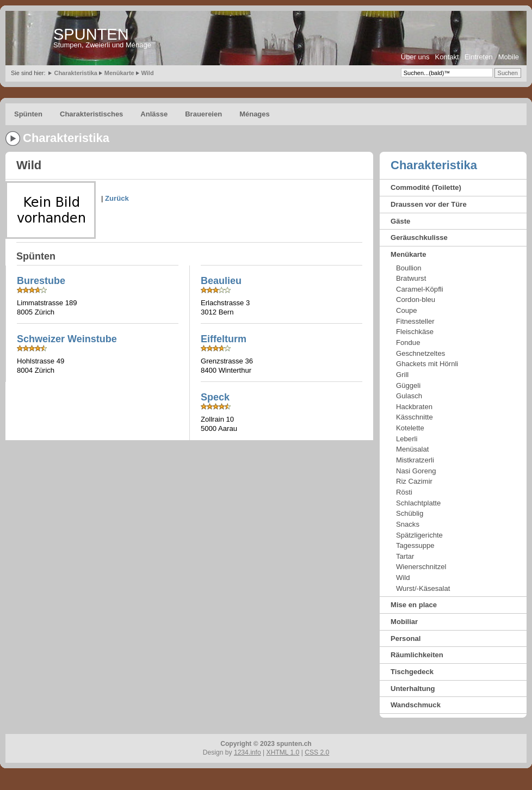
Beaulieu (221, 281)
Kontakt (447, 57)
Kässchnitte (415, 417)
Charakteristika (76, 73)
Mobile (509, 57)
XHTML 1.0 (283, 752)
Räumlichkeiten (417, 655)
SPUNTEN (91, 34)
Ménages (255, 114)
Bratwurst (411, 278)
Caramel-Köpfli (420, 289)
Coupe (407, 310)
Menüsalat (412, 449)
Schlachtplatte (418, 503)
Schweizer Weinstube (67, 339)
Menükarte (119, 73)
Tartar (405, 556)
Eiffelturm (224, 339)
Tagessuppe (415, 545)
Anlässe (154, 114)
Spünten (28, 114)
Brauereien (203, 114)
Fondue (408, 342)
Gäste (400, 221)
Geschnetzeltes (420, 353)
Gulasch (409, 396)
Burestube (41, 281)
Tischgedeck (412, 672)
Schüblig (410, 513)
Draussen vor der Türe (429, 204)
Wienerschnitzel (421, 567)
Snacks (408, 524)
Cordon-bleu (416, 300)
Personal (406, 638)
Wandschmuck (416, 705)
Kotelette (410, 428)
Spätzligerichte (419, 535)
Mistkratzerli (415, 460)
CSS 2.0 (317, 752)
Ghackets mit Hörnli (427, 364)
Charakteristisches (91, 114)
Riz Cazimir (414, 481)
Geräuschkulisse (419, 237)
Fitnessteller (415, 321)
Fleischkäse (415, 332)
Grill (402, 375)
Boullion (409, 268)
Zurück (117, 198)
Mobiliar (404, 622)
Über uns (415, 57)
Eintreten (479, 57)
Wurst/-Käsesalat (423, 588)
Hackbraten (414, 407)
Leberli (407, 439)
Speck (215, 397)
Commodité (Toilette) (426, 187)
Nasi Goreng (416, 471)
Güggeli (408, 385)
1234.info (248, 752)
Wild (148, 73)
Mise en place (414, 605)
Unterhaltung (413, 689)
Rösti (404, 492)
